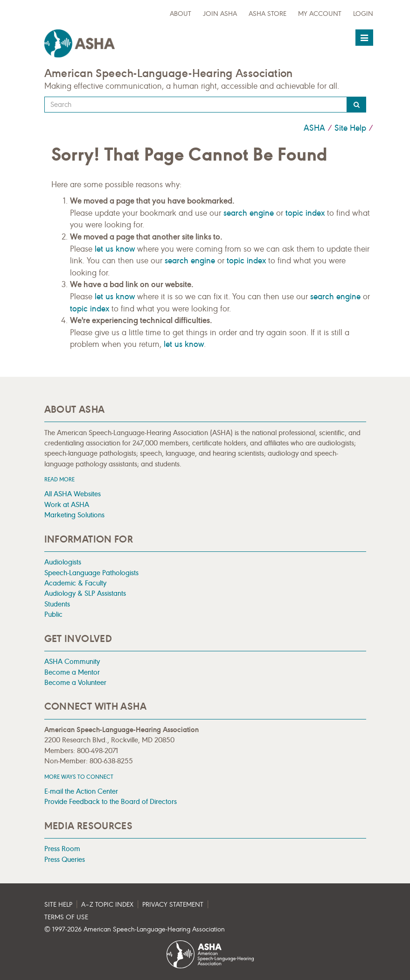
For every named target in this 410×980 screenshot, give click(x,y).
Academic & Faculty (75, 583)
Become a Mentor (72, 672)
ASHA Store (268, 14)
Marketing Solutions (74, 515)
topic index (305, 213)
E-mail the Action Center (81, 791)
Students (57, 604)
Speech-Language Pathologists (91, 573)
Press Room (62, 849)
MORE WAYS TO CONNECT (79, 777)
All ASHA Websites (73, 494)
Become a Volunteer (75, 682)
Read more (59, 479)
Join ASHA (220, 14)
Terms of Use (66, 917)
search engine (249, 213)
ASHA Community (72, 661)
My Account (320, 14)
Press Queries (65, 859)
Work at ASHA (67, 504)
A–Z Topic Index (107, 905)
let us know (115, 249)
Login (363, 14)
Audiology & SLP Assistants (85, 593)
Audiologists (63, 562)
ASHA (314, 128)
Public (53, 614)
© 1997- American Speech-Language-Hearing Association (135, 929)
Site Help (350, 128)
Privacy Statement (173, 905)
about (181, 14)
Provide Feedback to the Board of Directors (111, 801)
